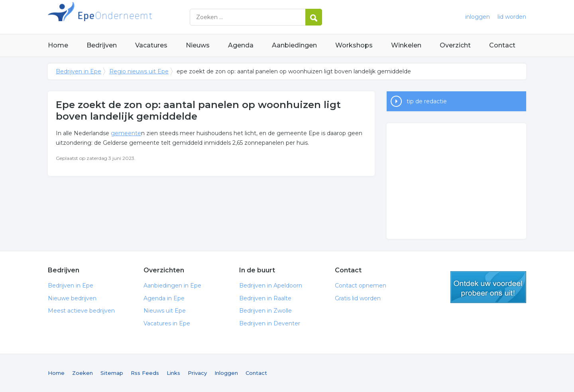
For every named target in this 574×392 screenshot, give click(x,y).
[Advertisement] (456, 181)
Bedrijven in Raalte (265, 298)
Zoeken (83, 373)
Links (173, 373)
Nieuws (198, 45)
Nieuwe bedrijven (72, 298)
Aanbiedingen (294, 45)
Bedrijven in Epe (147, 17)
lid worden (512, 17)
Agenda (241, 45)
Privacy (197, 373)
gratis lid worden (488, 287)
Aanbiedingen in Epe (172, 286)
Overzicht (455, 45)
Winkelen (406, 45)
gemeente (126, 133)
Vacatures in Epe (167, 323)
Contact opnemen (361, 286)
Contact (502, 45)
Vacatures (151, 45)
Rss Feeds (145, 373)
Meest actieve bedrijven (81, 311)
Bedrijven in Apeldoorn (271, 286)
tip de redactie (427, 101)
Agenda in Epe (164, 298)
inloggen (478, 17)
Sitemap (112, 373)
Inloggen (226, 373)
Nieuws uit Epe (165, 311)
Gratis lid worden (358, 298)
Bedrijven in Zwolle (265, 311)
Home (58, 45)
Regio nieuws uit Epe (139, 71)
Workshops (354, 45)
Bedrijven (102, 45)
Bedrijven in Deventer (270, 323)
